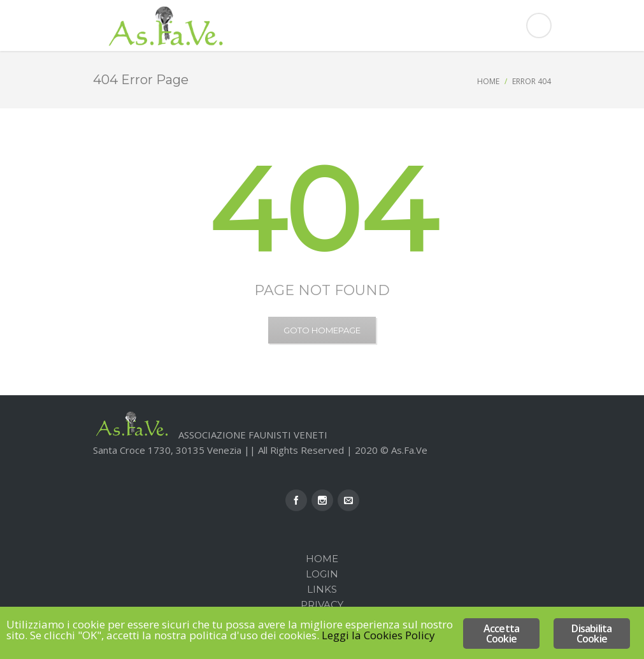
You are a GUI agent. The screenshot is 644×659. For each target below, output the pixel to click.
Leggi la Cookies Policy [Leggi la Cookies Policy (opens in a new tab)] (378, 635)
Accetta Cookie (501, 634)
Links (322, 589)
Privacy (322, 605)
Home (488, 81)
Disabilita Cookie (591, 634)
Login (322, 574)
